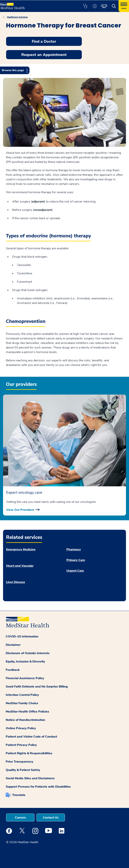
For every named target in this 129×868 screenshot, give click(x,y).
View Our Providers (20, 510)
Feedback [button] (13, 670)
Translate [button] (19, 795)
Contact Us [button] (51, 818)
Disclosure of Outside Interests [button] (28, 653)
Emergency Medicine (21, 549)
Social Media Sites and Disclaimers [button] (30, 778)
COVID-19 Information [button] (22, 636)
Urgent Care (75, 571)
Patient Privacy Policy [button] (21, 745)
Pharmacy (74, 549)
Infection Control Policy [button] (22, 695)
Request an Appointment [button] (44, 55)
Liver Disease (16, 582)
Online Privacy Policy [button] (21, 728)
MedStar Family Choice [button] (22, 703)
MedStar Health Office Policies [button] (27, 712)
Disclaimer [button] (13, 645)
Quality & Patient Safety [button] (23, 770)
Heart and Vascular (20, 566)
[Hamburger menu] (124, 6)
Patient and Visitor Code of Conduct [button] (31, 737)
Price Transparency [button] (20, 762)
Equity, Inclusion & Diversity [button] (25, 662)
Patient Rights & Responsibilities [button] (29, 753)
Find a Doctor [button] (44, 41)
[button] (85, 6)
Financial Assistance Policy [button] (25, 678)
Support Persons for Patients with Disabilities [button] (38, 787)
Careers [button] (20, 818)
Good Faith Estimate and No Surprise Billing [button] (37, 687)
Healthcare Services (17, 17)
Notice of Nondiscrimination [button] (25, 720)
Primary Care (76, 560)
